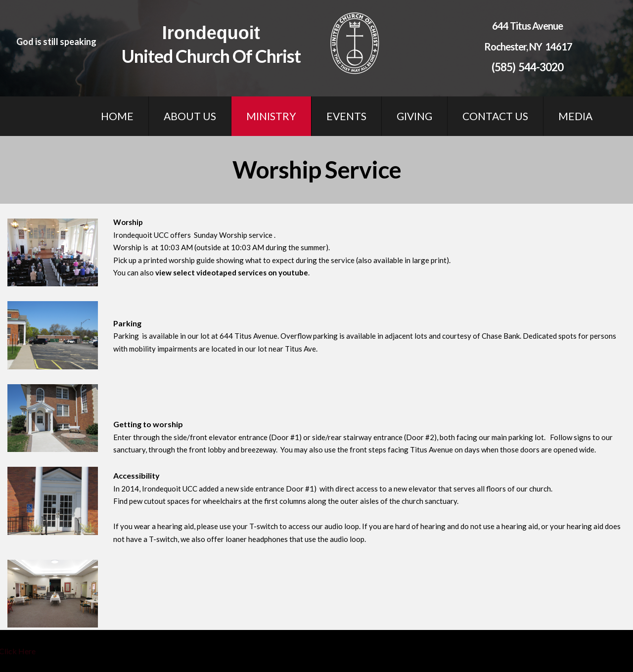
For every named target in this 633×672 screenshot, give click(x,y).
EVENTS (346, 116)
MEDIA (575, 116)
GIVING (414, 116)
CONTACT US (495, 116)
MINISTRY (271, 116)
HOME (117, 116)
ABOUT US (190, 116)
